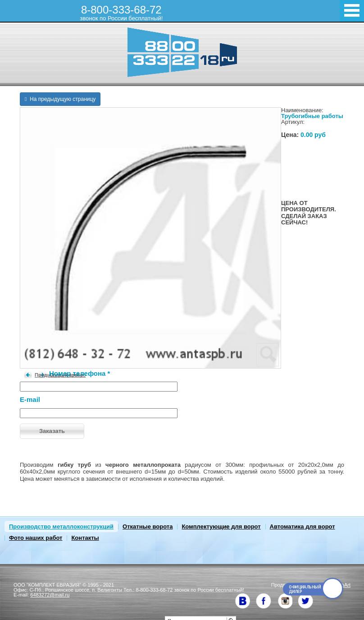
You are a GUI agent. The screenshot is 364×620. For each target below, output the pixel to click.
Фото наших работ (36, 538)
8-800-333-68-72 (121, 13)
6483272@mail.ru (50, 595)
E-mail (30, 399)
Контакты (85, 538)
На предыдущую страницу (60, 99)
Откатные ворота (148, 527)
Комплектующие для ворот (221, 527)
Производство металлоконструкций (61, 527)
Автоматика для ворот (303, 527)
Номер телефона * (80, 373)
